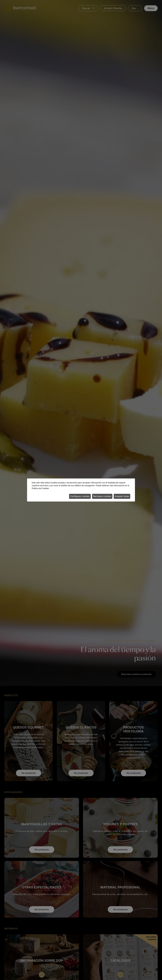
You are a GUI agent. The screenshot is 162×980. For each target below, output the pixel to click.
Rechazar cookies (102, 496)
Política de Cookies (40, 488)
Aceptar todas (122, 496)
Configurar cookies (80, 496)
